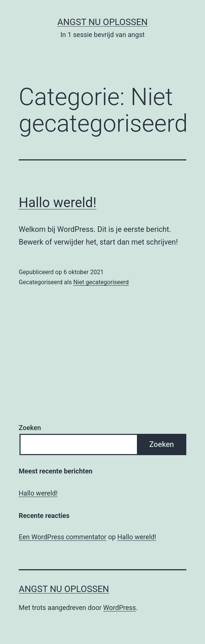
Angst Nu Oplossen (102, 22)
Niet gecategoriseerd (101, 282)
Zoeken (30, 428)
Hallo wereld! (58, 203)
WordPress (120, 608)
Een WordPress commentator (62, 537)
